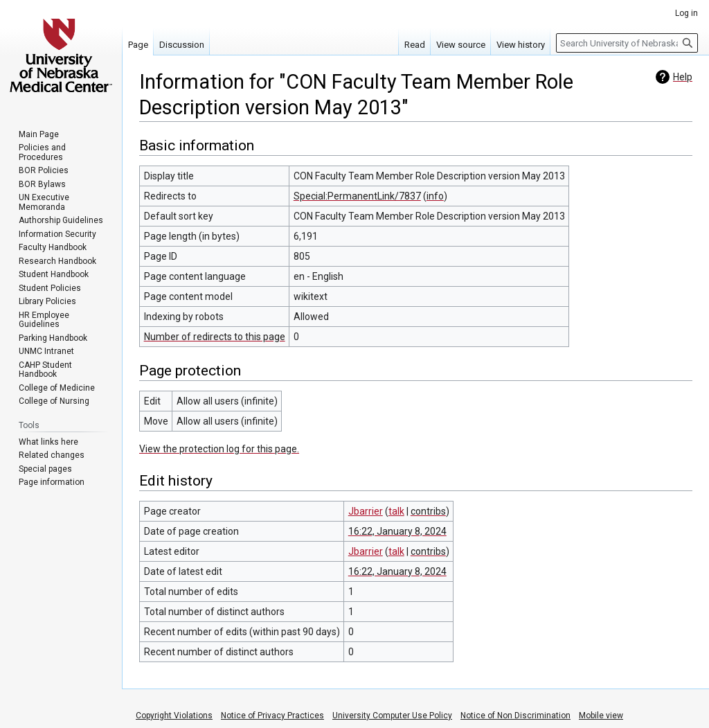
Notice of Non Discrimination (515, 716)
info (435, 196)
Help (683, 77)
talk (396, 511)
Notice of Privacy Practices (272, 716)
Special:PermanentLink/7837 (357, 196)
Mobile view (601, 716)
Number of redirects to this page (215, 337)
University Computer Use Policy (392, 716)
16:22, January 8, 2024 (397, 531)
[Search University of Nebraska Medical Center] (627, 43)
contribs (428, 511)
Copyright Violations (174, 716)
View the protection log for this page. (219, 449)
